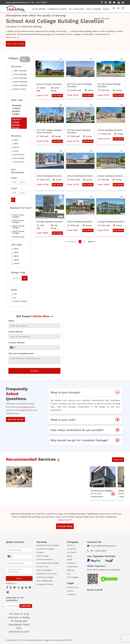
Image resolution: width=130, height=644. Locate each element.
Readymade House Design (48, 545)
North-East (19, 155)
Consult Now (65, 526)
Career (70, 559)
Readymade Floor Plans (47, 574)
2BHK (16, 252)
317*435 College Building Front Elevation (49, 131)
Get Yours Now (16, 44)
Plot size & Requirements (21, 353)
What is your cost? (86, 420)
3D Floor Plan (42, 567)
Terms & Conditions (71, 593)
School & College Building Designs (16, 124)
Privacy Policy (73, 587)
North (16, 147)
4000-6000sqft (20, 85)
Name (11, 321)
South (16, 151)
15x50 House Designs (18, 221)
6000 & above (20, 89)
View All (118, 460)
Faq (68, 574)
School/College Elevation (49, 84)
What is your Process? (86, 393)
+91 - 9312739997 (98, 551)
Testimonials (72, 567)
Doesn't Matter (21, 301)
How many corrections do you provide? (86, 430)
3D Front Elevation (44, 559)
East (16, 140)
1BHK (16, 249)
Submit (34, 371)
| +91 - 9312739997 (39, 2)
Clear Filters (24, 59)
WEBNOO (69, 640)
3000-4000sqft (20, 82)
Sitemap (70, 570)
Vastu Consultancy (44, 570)
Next (92, 242)
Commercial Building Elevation (45, 551)
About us (71, 545)
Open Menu (123, 48)
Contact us (72, 549)
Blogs (69, 556)
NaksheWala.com (35, 640)
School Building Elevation (110, 130)
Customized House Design (48, 563)
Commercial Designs (102, 491)
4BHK (16, 260)
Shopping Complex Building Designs (17, 110)
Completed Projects (45, 584)
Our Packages (73, 577)
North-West (19, 158)
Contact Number (17, 343)
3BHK (16, 256)
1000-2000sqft (20, 74)
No (15, 298)
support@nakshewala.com (18, 2)
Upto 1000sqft (20, 71)
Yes (15, 294)
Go (25, 278)
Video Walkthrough (44, 581)
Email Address (16, 332)
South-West (19, 162)
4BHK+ (17, 264)
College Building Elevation (50, 222)
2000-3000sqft (20, 78)
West (16, 144)
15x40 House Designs (18, 216)
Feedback (71, 563)
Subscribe (26, 606)
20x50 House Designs (18, 232)
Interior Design (43, 556)
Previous (70, 242)
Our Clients (72, 552)
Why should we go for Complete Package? (86, 440)
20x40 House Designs (18, 227)
